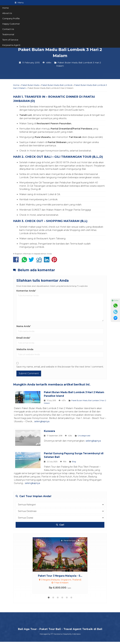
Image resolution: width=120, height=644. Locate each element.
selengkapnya (84, 421)
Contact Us (8, 29)
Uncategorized (87, 436)
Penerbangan (68, 543)
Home (6, 8)
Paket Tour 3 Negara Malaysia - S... (60, 578)
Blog (78, 464)
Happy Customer (11, 24)
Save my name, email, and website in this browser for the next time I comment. (60, 367)
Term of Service (10, 40)
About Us (7, 13)
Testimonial (8, 34)
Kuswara (53, 431)
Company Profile (11, 18)
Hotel (81, 543)
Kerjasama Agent (11, 45)
